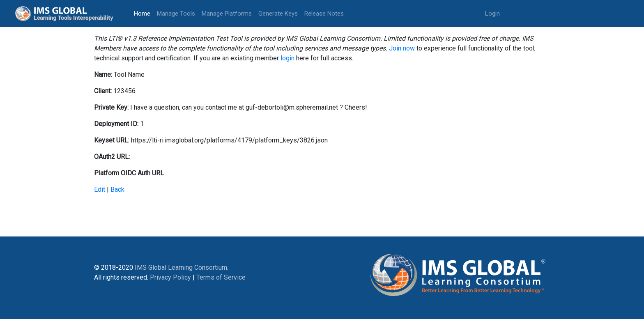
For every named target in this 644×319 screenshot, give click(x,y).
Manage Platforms (227, 14)
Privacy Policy (170, 277)
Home (144, 13)
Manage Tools (176, 14)
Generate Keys (278, 14)
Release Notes (324, 14)
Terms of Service (221, 277)
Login (492, 14)
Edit (100, 189)
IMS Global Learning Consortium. (182, 267)
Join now (402, 48)
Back (117, 189)
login (287, 58)
